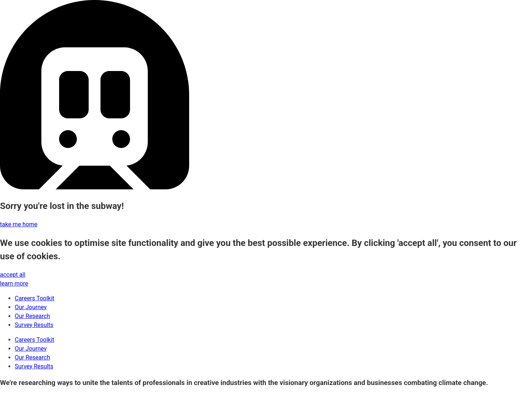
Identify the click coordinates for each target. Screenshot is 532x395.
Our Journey (31, 307)
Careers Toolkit (35, 298)
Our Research (32, 316)
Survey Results (34, 325)
